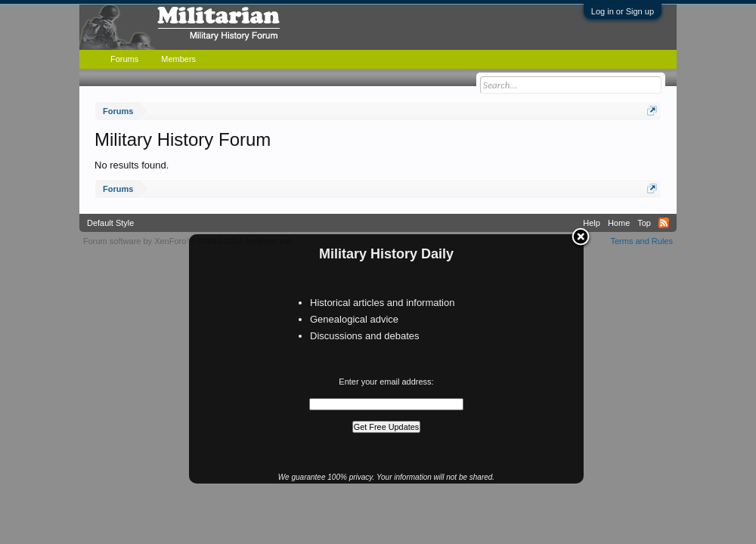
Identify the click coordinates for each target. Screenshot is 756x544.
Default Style (110, 223)
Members (178, 59)
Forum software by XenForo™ (188, 241)
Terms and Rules (641, 241)
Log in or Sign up (623, 11)
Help (592, 223)
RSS (664, 223)
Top (644, 223)
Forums (124, 59)
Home (619, 223)
